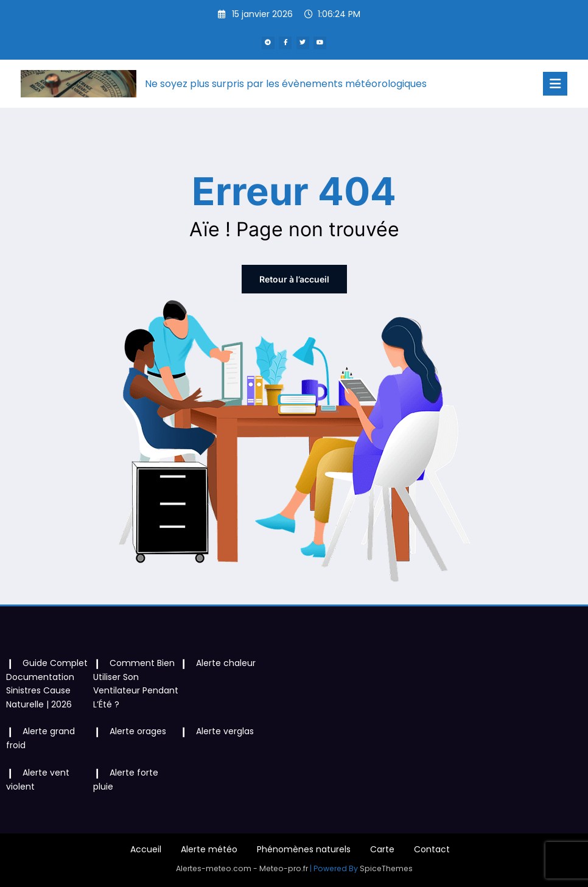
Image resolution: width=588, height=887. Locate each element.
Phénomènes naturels (304, 849)
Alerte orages (138, 731)
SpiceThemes (386, 868)
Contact (432, 849)
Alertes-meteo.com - (218, 868)
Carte (382, 849)
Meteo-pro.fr (285, 868)
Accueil (146, 849)
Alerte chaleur (226, 663)
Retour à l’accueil (294, 279)
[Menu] (555, 84)
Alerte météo (209, 849)
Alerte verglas (225, 731)
